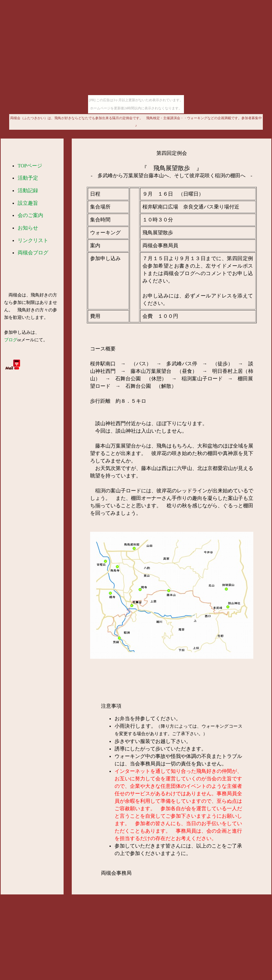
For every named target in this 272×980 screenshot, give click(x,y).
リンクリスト (33, 240)
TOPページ (30, 166)
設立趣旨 (28, 203)
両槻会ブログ (33, 253)
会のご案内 (30, 215)
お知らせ (28, 228)
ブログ (11, 340)
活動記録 (28, 190)
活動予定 (28, 178)
